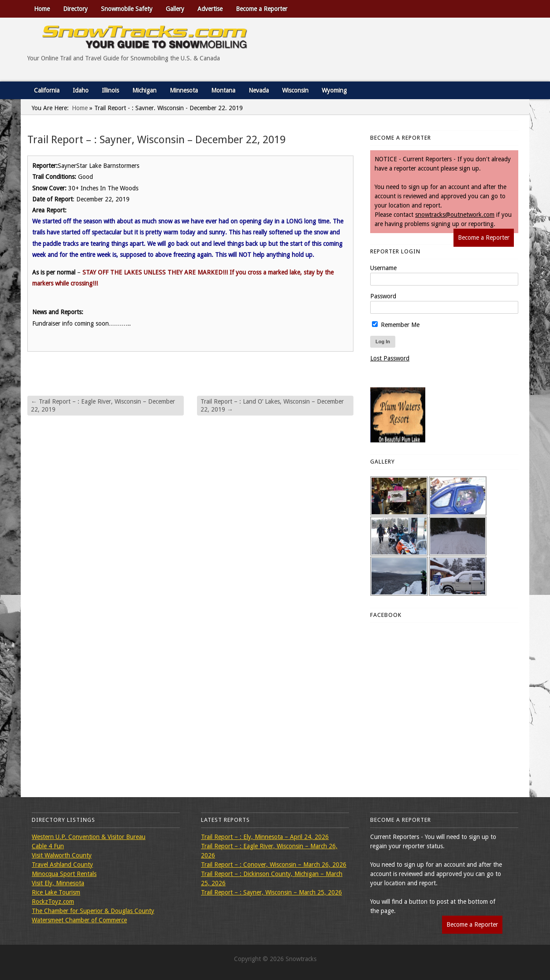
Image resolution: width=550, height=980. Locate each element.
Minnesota (184, 90)
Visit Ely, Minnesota (58, 883)
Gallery (175, 9)
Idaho (81, 90)
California (47, 90)
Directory (75, 9)
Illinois (110, 90)
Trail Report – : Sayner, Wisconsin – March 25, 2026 (271, 892)
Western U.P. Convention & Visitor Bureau (89, 837)
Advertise (210, 9)
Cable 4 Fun (48, 846)
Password (383, 296)
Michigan (144, 90)
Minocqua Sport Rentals (64, 874)
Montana (223, 90)
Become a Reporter (262, 9)
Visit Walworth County (62, 855)
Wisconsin (295, 90)
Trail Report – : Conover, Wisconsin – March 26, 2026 (274, 865)
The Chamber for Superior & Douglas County (93, 911)
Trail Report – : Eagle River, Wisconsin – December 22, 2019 (103, 405)
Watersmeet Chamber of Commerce (79, 920)
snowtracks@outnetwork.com (455, 215)
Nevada (259, 90)
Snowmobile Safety (127, 9)
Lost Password (390, 358)
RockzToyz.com (53, 902)
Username (383, 268)
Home (42, 9)
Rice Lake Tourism (56, 892)
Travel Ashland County (62, 865)
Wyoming (334, 90)
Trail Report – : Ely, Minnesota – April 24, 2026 (265, 837)
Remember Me (396, 325)
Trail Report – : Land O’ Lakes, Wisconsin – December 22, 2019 (272, 405)
